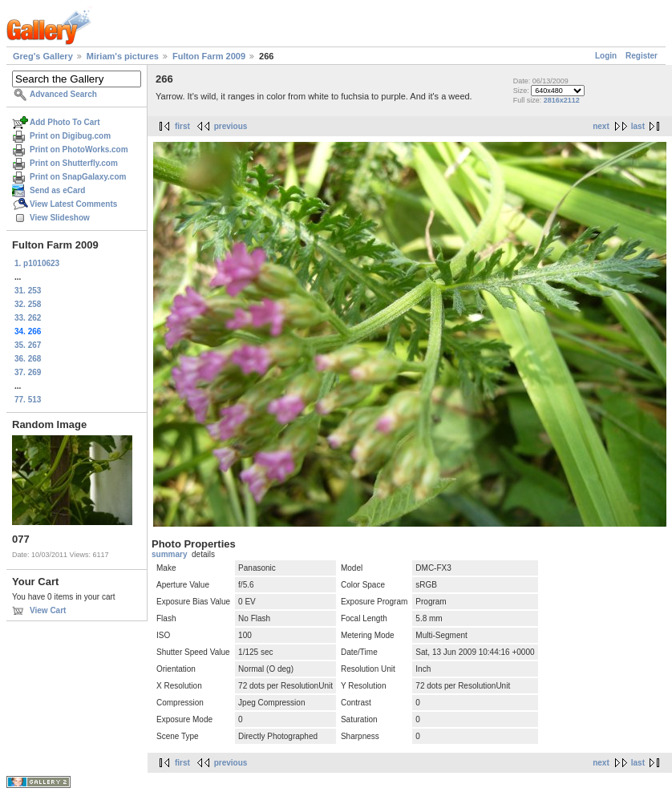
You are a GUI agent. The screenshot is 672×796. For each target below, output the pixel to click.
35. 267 (28, 345)
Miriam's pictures (123, 56)
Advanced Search (63, 94)
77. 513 (28, 400)
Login (606, 56)
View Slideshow (60, 218)
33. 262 (28, 318)
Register (642, 56)
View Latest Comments (73, 204)
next (601, 126)
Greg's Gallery (43, 56)
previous (231, 126)
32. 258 (28, 304)
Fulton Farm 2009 (209, 56)
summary (169, 554)
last (638, 126)
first (182, 126)
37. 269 (28, 372)
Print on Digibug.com (70, 136)
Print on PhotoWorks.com (79, 150)
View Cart (48, 610)
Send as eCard (57, 190)
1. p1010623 (37, 263)
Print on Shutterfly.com (74, 163)
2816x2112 (562, 100)
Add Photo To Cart (65, 122)
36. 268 (28, 359)
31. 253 (28, 291)
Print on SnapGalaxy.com (78, 177)
